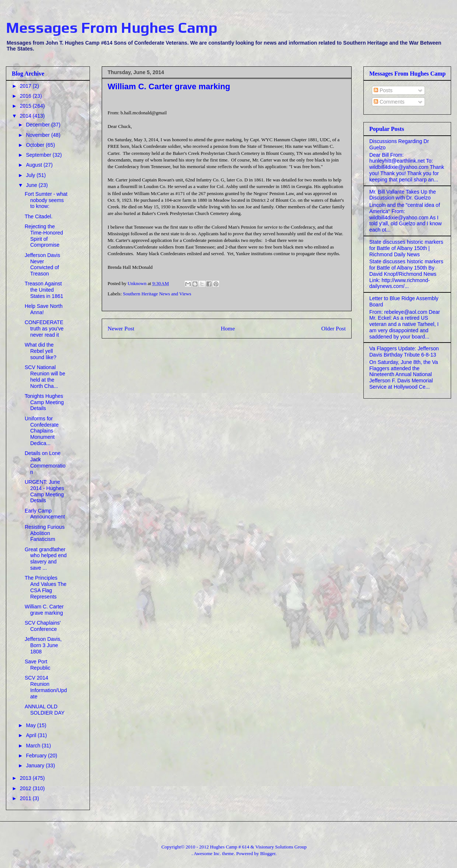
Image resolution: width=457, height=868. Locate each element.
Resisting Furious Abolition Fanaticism (45, 533)
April (32, 735)
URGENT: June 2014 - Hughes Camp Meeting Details (44, 491)
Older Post (334, 328)
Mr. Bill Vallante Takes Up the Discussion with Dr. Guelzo (403, 195)
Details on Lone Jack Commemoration (45, 462)
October (36, 145)
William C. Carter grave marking (44, 610)
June (32, 185)
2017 (26, 86)
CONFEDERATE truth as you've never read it (44, 329)
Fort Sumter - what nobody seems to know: (46, 200)
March (34, 746)
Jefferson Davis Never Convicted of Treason (42, 264)
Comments (389, 102)
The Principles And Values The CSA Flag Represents (46, 587)
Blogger (268, 853)
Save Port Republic (37, 665)
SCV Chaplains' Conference (43, 626)
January (36, 765)
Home (228, 328)
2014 (26, 116)
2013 (26, 778)
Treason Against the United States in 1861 (44, 290)
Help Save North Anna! (44, 309)
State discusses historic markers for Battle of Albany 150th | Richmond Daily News (406, 248)
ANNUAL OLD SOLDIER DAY (45, 710)
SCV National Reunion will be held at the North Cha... (45, 376)
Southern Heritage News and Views (157, 294)
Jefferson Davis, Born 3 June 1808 (43, 645)
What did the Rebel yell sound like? (41, 351)
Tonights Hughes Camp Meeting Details (44, 402)
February (37, 756)
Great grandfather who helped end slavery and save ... (46, 559)
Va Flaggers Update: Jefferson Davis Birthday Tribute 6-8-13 (404, 352)
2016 (26, 96)
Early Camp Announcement (45, 514)
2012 (26, 788)
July (31, 175)
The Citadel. (39, 216)
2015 (26, 106)
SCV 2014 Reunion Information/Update (46, 687)
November (38, 135)
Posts (383, 90)
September (39, 155)
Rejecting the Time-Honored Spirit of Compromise (44, 236)
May (31, 725)
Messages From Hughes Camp (112, 28)
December (38, 125)
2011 (26, 798)
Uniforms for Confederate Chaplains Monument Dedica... (42, 431)
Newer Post (121, 328)
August (34, 165)
